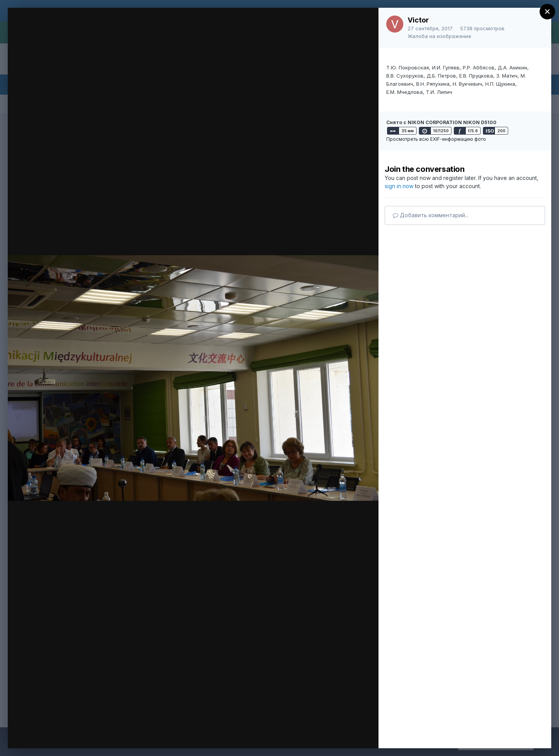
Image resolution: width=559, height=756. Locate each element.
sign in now (399, 186)
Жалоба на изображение (439, 36)
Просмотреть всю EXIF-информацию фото (436, 139)
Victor (418, 20)
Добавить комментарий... (431, 215)
